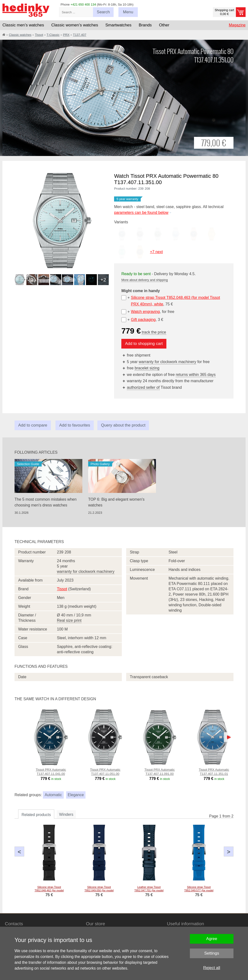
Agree (212, 939)
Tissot (39, 35)
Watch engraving (145, 312)
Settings (212, 953)
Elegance (76, 795)
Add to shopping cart (144, 344)
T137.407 (80, 35)
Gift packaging (143, 320)
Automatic (53, 795)
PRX (66, 35)
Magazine (237, 25)
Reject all (212, 968)
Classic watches (20, 35)
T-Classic (53, 35)
